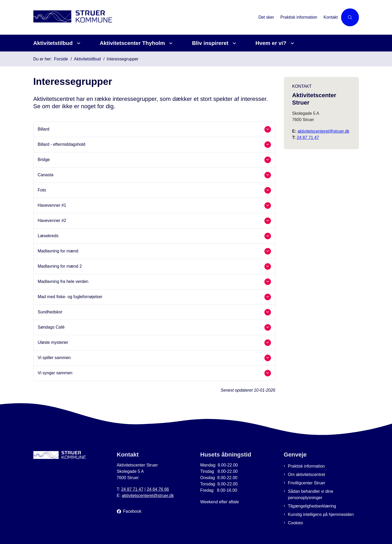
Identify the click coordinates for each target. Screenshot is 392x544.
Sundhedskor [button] (50, 312)
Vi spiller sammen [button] (54, 358)
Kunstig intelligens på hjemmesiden (321, 514)
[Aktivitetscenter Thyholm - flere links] (170, 43)
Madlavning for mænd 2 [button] (60, 266)
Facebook (132, 511)
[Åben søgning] (350, 17)
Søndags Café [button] (51, 327)
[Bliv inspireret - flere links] (234, 43)
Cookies (296, 523)
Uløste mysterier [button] (53, 342)
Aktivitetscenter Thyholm (132, 43)
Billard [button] (44, 129)
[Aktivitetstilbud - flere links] (78, 43)
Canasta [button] (46, 175)
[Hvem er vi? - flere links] (292, 43)
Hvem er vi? (271, 43)
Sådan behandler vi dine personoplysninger (311, 494)
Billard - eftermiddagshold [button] (62, 144)
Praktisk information (307, 466)
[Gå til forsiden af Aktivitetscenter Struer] (144, 17)
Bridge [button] (44, 160)
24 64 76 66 (158, 489)
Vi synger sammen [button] (55, 373)
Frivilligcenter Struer (307, 483)
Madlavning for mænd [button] (58, 251)
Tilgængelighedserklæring (312, 506)
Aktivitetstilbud (53, 43)
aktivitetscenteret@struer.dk (323, 131)
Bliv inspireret (210, 43)
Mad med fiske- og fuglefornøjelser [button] (70, 297)
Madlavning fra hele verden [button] (63, 281)
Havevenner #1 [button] (52, 205)
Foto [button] (42, 190)
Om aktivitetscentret (307, 475)
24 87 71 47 (308, 138)
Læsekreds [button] (48, 236)
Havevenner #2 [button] (52, 221)
